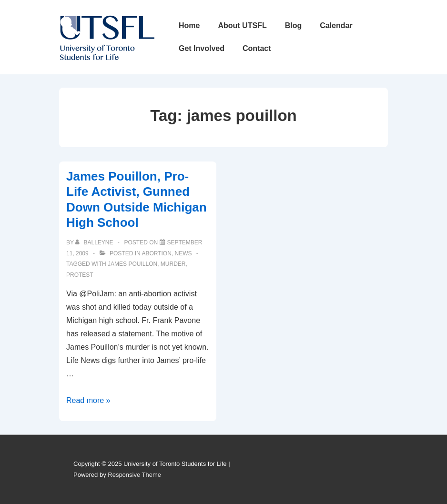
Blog (294, 25)
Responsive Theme (134, 475)
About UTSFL (242, 25)
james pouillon (132, 264)
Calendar (336, 25)
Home (189, 25)
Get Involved (202, 48)
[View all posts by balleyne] (95, 242)
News (183, 253)
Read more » (88, 400)
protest (80, 275)
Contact (257, 48)
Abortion (156, 253)
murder (173, 264)
